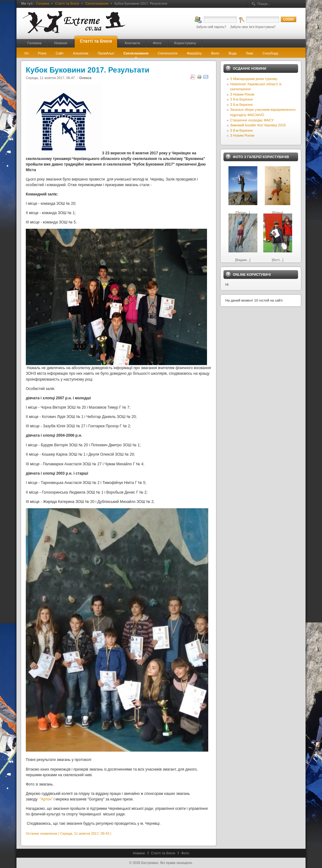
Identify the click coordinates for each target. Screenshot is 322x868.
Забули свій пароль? (211, 27)
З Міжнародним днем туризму (254, 79)
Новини (139, 853)
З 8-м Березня (241, 99)
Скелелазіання (97, 3)
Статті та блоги (67, 3)
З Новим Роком (242, 94)
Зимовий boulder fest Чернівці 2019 (258, 125)
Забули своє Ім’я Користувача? (253, 27)
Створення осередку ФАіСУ (252, 120)
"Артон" (46, 799)
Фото (185, 853)
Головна (43, 3)
